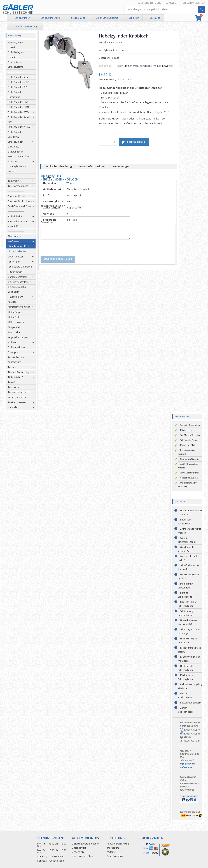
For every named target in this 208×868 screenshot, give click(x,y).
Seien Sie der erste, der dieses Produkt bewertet (146, 66)
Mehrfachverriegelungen (27, 26)
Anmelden (172, 3)
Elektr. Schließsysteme (107, 18)
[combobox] (165, 9)
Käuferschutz (186, 430)
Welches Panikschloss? (185, 695)
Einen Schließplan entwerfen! (188, 641)
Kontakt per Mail (188, 445)
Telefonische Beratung (190, 440)
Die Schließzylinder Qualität (189, 577)
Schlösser (134, 18)
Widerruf (111, 852)
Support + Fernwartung (190, 425)
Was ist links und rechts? (187, 558)
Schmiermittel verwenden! (186, 586)
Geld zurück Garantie (189, 459)
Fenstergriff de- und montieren (189, 659)
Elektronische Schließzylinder (186, 668)
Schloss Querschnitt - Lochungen (190, 631)
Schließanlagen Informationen (187, 613)
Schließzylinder (22, 18)
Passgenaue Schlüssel (191, 703)
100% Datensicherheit (190, 473)
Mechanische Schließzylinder (186, 677)
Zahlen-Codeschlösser (186, 710)
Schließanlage (78, 18)
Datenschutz (79, 848)
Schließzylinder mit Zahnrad (189, 567)
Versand (128, 79)
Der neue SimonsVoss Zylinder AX (190, 512)
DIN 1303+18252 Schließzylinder (188, 604)
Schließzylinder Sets (50, 18)
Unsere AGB (79, 852)
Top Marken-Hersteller (190, 435)
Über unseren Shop (83, 856)
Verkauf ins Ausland (189, 478)
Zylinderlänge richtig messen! (190, 531)
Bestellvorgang (115, 856)
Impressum (113, 848)
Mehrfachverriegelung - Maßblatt (190, 686)
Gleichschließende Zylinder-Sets (188, 549)
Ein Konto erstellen (194, 3)
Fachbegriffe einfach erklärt (189, 650)
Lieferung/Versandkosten (86, 844)
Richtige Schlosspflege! (185, 595)
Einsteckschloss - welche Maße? (188, 622)
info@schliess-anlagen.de (188, 765)
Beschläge (155, 18)
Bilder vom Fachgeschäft (185, 522)
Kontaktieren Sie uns (149, 3)
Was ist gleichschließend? (187, 540)
